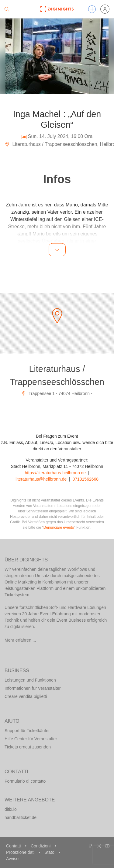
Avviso (12, 859)
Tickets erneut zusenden (28, 747)
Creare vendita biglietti (26, 696)
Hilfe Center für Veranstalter (31, 739)
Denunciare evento (59, 528)
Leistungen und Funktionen (30, 680)
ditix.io (11, 809)
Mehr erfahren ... (20, 640)
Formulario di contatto (25, 781)
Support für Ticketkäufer (27, 731)
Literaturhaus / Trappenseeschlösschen (57, 375)
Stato (50, 852)
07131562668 (85, 479)
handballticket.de (21, 817)
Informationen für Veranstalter (33, 688)
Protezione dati (21, 852)
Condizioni (41, 846)
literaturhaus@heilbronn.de (41, 479)
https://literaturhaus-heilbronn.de (55, 473)
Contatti (14, 846)
